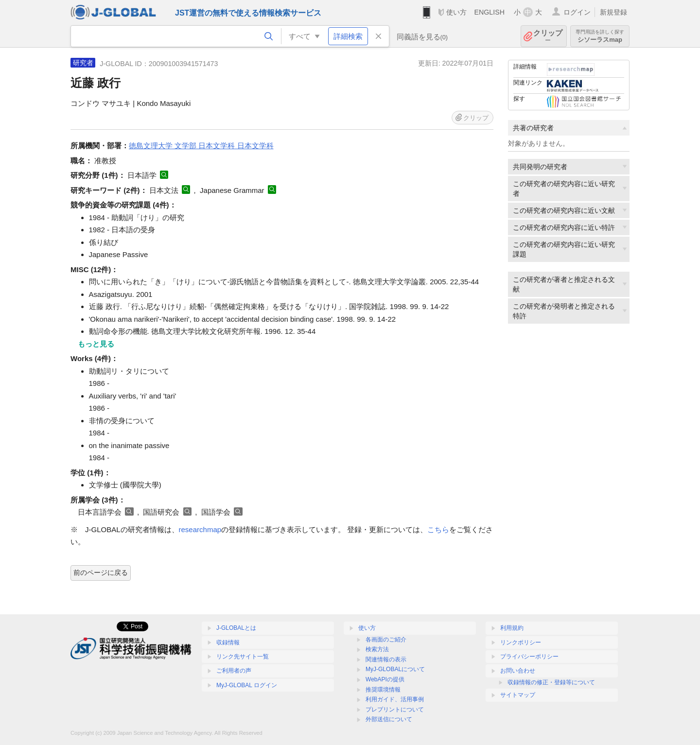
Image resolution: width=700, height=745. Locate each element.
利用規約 (512, 628)
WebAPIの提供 (385, 679)
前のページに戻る (101, 572)
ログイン (577, 12)
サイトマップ (518, 695)
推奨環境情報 (383, 690)
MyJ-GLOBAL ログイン (247, 685)
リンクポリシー (521, 642)
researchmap (200, 529)
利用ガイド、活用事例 (395, 699)
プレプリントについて (395, 710)
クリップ (548, 36)
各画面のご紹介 (386, 640)
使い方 (456, 12)
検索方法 (377, 649)
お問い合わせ (518, 671)
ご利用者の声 (234, 671)
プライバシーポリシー (529, 657)
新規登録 (613, 12)
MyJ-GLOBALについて (395, 669)
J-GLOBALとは (236, 628)
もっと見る (96, 344)
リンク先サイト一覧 (243, 657)
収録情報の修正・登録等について (551, 682)
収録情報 (228, 642)
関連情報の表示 (386, 659)
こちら (438, 529)
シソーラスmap (600, 36)
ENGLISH (489, 12)
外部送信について (389, 719)
